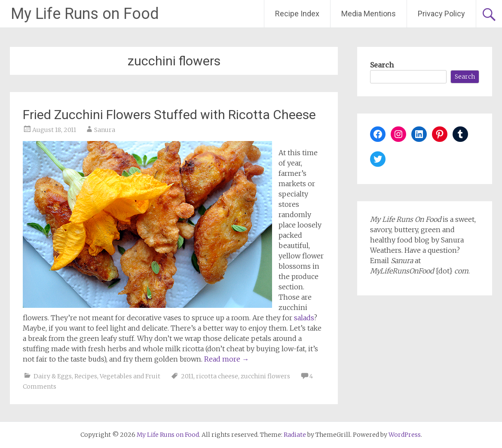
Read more (227, 359)
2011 (187, 376)
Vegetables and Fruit (130, 376)
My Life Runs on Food (85, 14)
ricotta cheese (217, 376)
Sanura (105, 130)
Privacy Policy (441, 14)
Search (382, 65)
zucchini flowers (265, 376)
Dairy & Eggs (53, 376)
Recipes (86, 376)
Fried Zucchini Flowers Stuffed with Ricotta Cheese (169, 115)
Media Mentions (369, 14)
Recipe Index (297, 14)
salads (304, 318)
